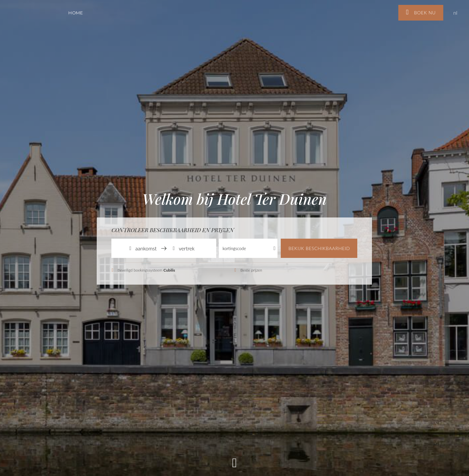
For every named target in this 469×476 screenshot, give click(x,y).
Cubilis (169, 270)
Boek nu (421, 12)
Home (76, 13)
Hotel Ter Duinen (36, 9)
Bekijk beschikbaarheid (319, 248)
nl (455, 13)
